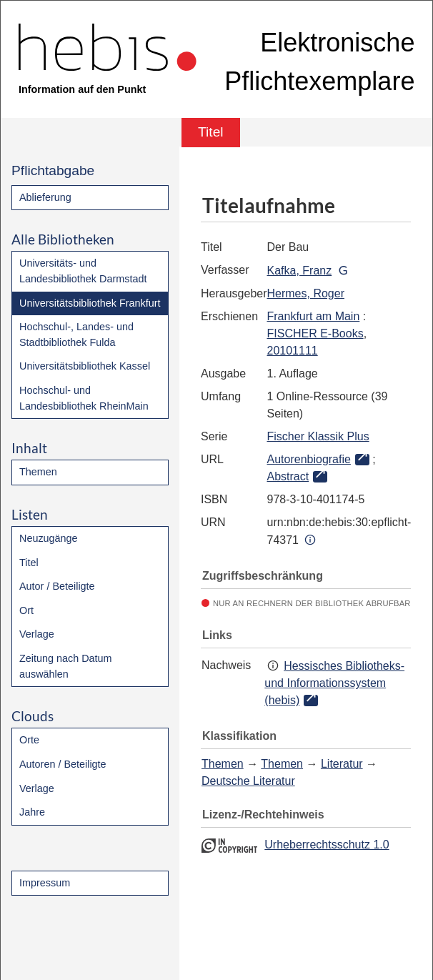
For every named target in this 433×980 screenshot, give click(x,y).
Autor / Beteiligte (57, 586)
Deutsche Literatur (248, 781)
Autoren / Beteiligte (63, 764)
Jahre (32, 812)
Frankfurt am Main (314, 316)
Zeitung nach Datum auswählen (66, 666)
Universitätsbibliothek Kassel (85, 366)
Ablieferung (45, 197)
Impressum (45, 883)
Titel (29, 563)
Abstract (288, 476)
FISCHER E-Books (315, 333)
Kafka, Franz (300, 271)
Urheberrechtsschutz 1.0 (327, 845)
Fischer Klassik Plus (318, 436)
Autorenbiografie (309, 459)
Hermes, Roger (306, 293)
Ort (26, 610)
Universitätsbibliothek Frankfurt (90, 303)
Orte (29, 740)
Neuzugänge (49, 538)
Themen (38, 472)
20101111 (293, 351)
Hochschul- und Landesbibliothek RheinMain (84, 398)
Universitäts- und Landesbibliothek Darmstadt (83, 271)
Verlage (37, 634)
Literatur (342, 764)
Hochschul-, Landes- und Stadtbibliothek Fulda (76, 335)
